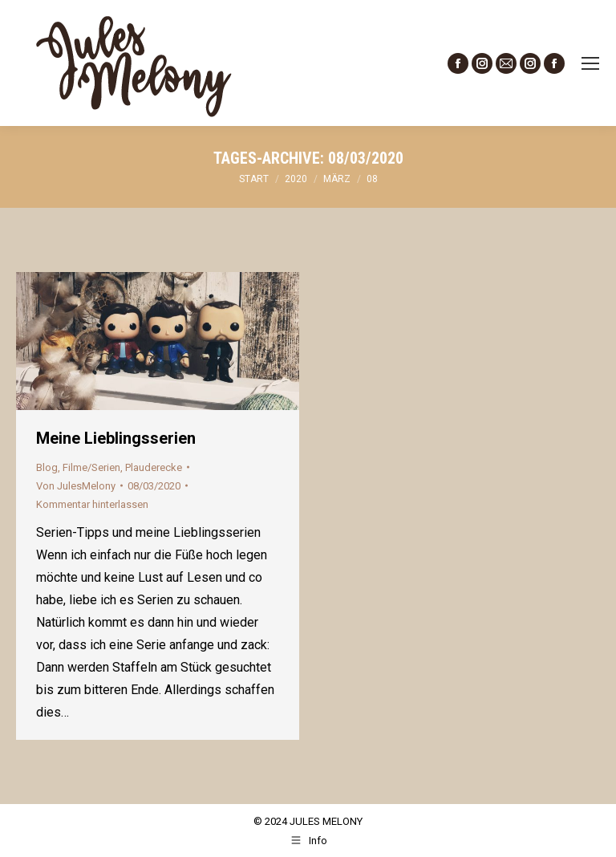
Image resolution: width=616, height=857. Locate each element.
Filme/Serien (91, 467)
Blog (47, 467)
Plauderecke (154, 467)
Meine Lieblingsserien (116, 438)
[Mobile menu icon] (590, 63)
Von (76, 486)
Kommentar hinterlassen (92, 504)
